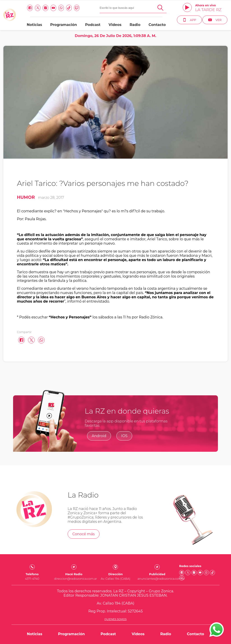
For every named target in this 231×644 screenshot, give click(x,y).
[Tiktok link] (69, 8)
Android (99, 436)
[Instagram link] (45, 8)
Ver (215, 20)
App (189, 20)
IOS (124, 436)
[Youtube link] (53, 8)
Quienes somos (116, 619)
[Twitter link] (38, 8)
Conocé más (84, 534)
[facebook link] (30, 8)
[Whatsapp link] (61, 8)
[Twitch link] (77, 8)
